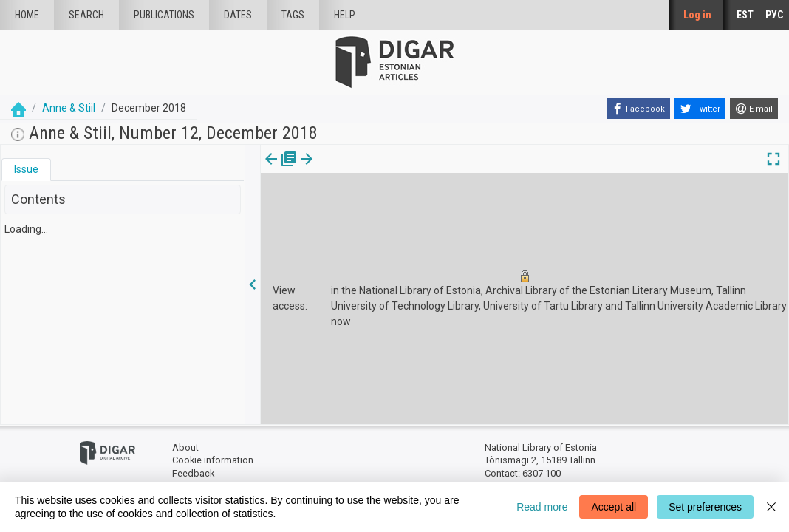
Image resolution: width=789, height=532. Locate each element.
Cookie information (213, 460)
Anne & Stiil (69, 108)
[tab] (26, 170)
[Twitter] (700, 109)
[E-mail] (754, 109)
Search (86, 15)
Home (27, 15)
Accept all (614, 507)
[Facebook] (638, 109)
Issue (26, 169)
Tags (293, 15)
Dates (238, 15)
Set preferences (705, 507)
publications (164, 15)
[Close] (771, 507)
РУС (774, 15)
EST (745, 15)
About (185, 447)
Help (345, 15)
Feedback (193, 473)
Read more (542, 507)
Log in (697, 15)
